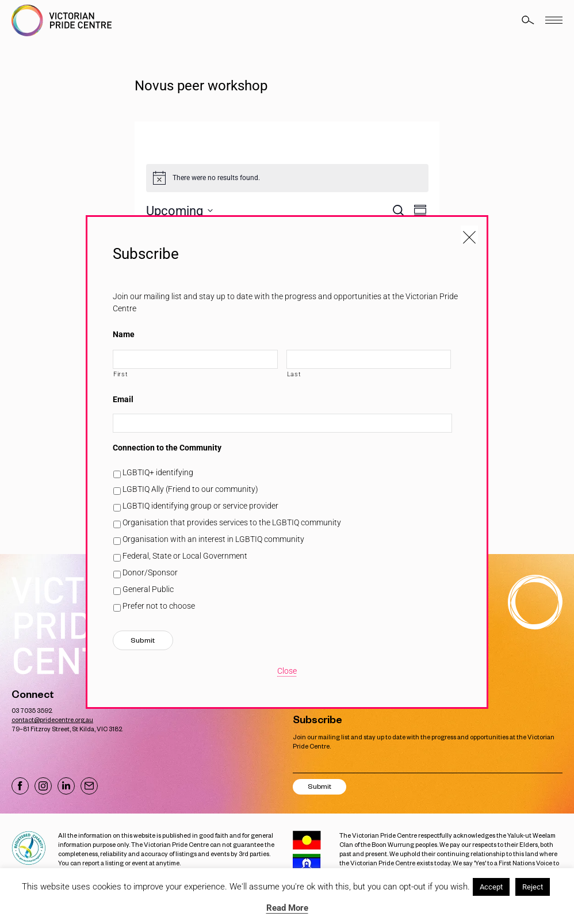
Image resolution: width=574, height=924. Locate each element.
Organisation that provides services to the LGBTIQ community (232, 522)
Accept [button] (491, 887)
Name (124, 334)
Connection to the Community (167, 448)
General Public (148, 589)
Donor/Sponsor (150, 572)
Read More (287, 908)
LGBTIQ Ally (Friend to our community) (190, 489)
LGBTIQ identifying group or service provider (200, 506)
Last (294, 374)
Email (123, 399)
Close (287, 671)
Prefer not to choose (159, 606)
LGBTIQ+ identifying (158, 472)
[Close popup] (469, 234)
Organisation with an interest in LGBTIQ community (213, 539)
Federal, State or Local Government (185, 556)
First (120, 374)
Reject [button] (533, 887)
